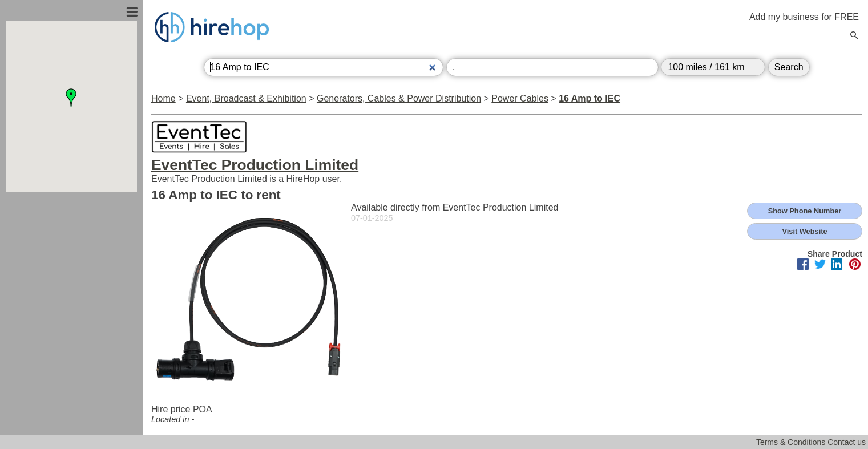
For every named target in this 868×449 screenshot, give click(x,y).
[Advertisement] (71, 315)
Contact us (847, 442)
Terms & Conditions (791, 442)
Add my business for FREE (804, 17)
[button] (71, 98)
